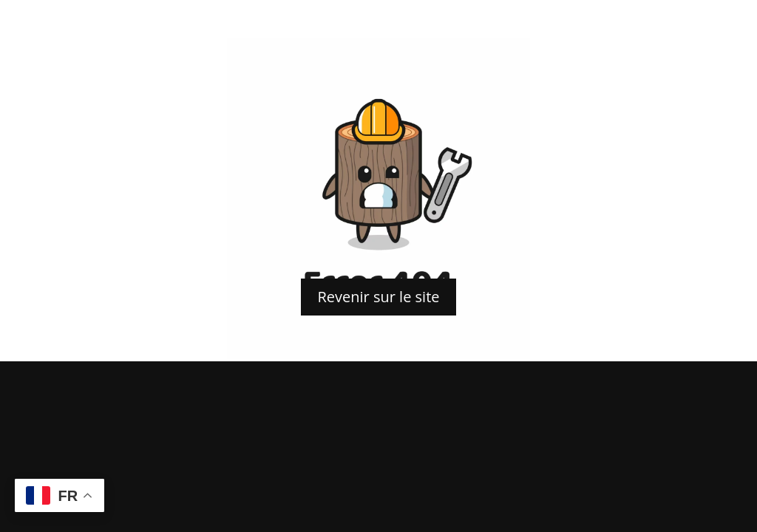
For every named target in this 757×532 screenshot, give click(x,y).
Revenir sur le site (378, 297)
